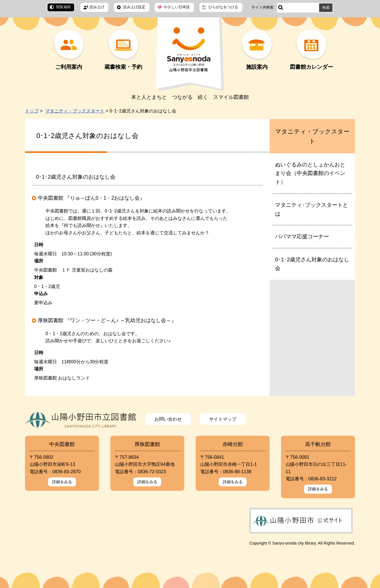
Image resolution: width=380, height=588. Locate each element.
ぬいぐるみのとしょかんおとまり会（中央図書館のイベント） (310, 173)
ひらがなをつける (223, 7)
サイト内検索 (263, 7)
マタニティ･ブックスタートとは (312, 209)
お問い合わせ (168, 419)
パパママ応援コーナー (302, 236)
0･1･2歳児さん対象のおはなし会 (312, 264)
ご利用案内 (69, 67)
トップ (32, 111)
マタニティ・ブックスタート (75, 111)
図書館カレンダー (311, 67)
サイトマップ (223, 419)
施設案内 (257, 67)
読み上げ (97, 7)
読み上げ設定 (134, 7)
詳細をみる (62, 482)
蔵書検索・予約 (123, 67)
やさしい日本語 (177, 7)
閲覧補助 (63, 7)
